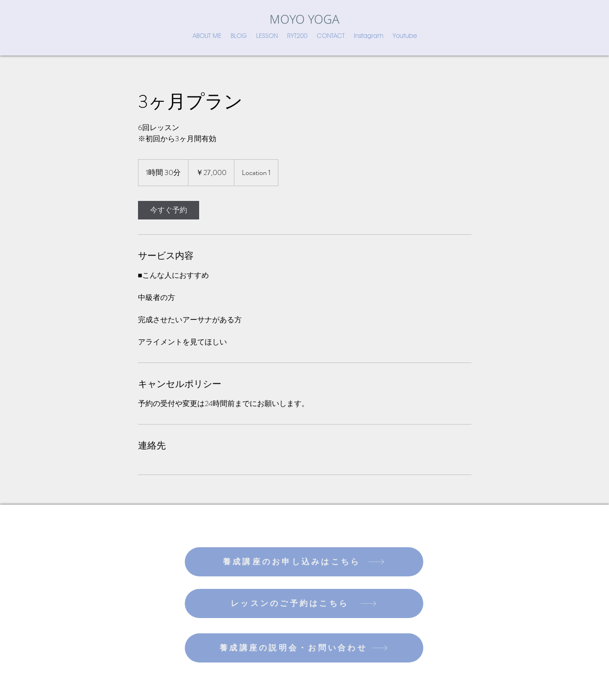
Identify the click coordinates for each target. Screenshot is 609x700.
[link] (169, 210)
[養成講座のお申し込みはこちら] (304, 562)
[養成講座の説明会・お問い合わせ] (304, 648)
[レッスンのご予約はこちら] (304, 603)
